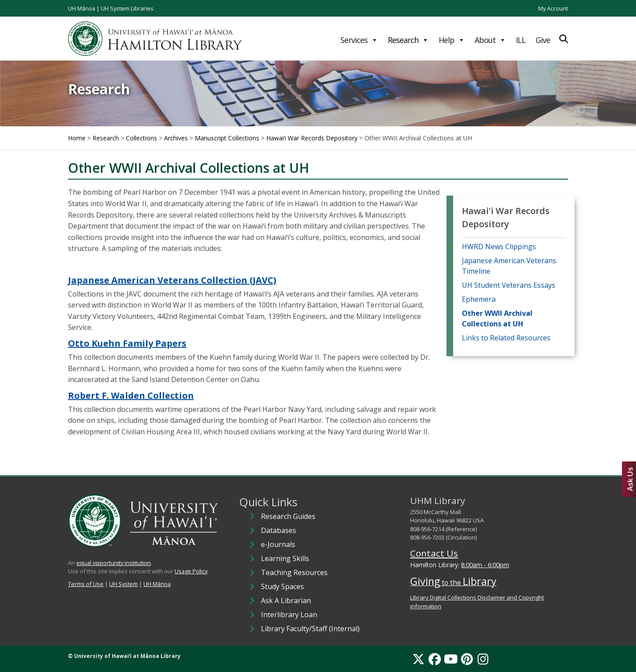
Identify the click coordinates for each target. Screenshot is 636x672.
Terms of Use (86, 584)
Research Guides (288, 516)
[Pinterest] (467, 659)
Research (408, 40)
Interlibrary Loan (289, 615)
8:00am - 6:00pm (485, 565)
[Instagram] (483, 659)
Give (543, 40)
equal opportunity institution (114, 563)
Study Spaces (282, 586)
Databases (279, 530)
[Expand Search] (564, 39)
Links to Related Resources (506, 338)
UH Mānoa (82, 8)
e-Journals (278, 544)
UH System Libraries (127, 8)
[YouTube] (451, 659)
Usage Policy (191, 571)
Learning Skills (285, 558)
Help (452, 40)
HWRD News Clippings (499, 247)
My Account (553, 8)
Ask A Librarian (286, 601)
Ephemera (479, 299)
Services (359, 40)
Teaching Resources (294, 572)
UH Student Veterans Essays (509, 285)
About (490, 40)
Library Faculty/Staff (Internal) (310, 629)
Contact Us (434, 553)
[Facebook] (435, 659)
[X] (418, 659)
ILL (521, 40)
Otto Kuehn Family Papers (127, 343)
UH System (123, 584)
